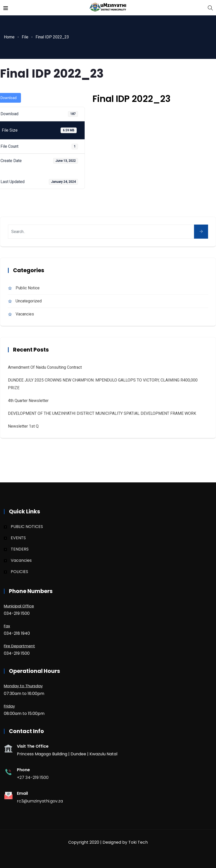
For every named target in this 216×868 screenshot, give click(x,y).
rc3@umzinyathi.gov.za (40, 801)
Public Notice (28, 288)
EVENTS (18, 538)
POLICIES (19, 572)
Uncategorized (29, 301)
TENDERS (20, 549)
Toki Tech (138, 842)
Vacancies (25, 314)
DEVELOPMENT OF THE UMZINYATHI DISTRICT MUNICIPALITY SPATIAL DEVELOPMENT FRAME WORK (102, 413)
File (25, 37)
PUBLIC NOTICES (27, 527)
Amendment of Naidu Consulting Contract (45, 367)
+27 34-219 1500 (33, 777)
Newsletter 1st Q (23, 426)
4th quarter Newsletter (28, 401)
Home (9, 37)
